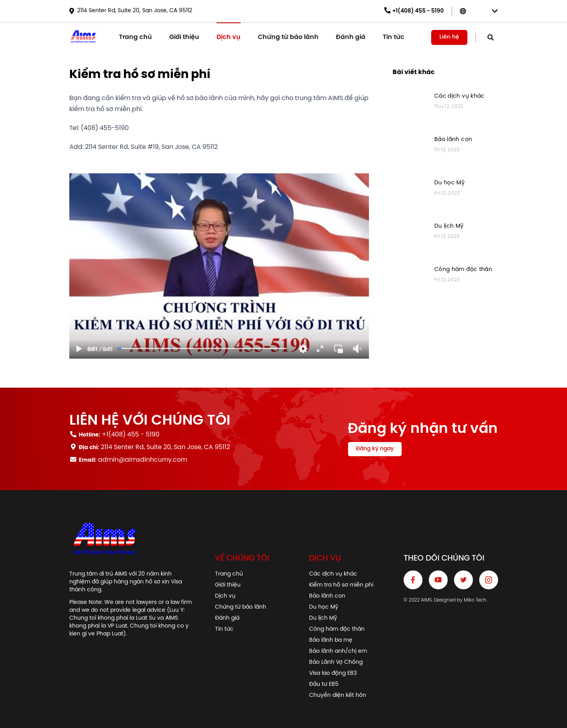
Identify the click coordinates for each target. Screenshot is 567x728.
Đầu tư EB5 (324, 684)
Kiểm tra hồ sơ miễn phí (341, 585)
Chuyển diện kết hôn (338, 695)
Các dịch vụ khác (460, 96)
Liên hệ (449, 37)
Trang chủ (135, 37)
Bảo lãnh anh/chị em (338, 651)
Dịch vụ (229, 37)
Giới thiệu (184, 37)
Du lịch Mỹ (449, 226)
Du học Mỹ (449, 183)
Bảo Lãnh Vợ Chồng (336, 662)
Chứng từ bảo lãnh (288, 37)
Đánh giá (351, 37)
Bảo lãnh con (453, 140)
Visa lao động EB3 (333, 673)
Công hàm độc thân (463, 270)
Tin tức (394, 37)
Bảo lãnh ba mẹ (331, 640)
